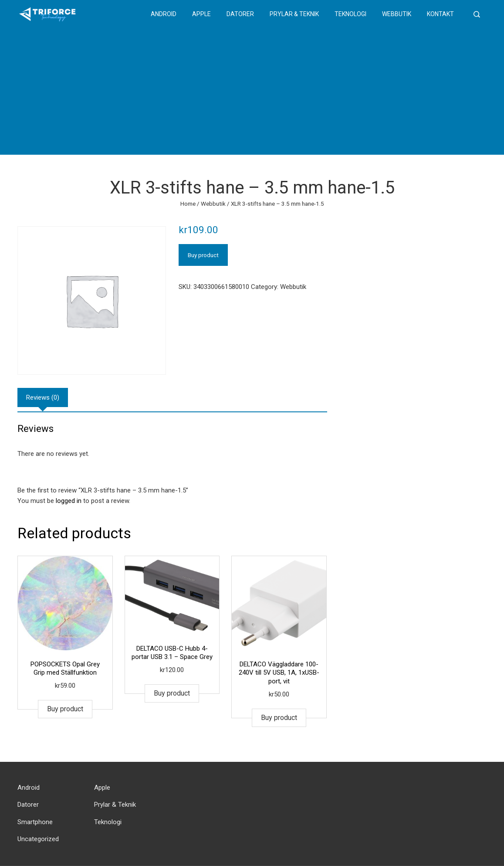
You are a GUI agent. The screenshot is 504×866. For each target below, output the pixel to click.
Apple (201, 14)
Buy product (203, 255)
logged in (69, 501)
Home (188, 204)
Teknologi (350, 14)
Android (164, 14)
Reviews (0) (43, 397)
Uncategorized (38, 839)
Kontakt (440, 14)
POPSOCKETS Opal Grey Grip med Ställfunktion (65, 669)
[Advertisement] (252, 94)
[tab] (43, 397)
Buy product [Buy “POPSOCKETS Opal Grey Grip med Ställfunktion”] (65, 709)
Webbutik (397, 14)
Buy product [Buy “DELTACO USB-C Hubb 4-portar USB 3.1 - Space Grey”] (172, 693)
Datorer (240, 14)
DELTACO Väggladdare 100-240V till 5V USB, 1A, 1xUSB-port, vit (279, 673)
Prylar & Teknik (294, 14)
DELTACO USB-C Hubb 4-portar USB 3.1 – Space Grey (172, 653)
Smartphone (35, 822)
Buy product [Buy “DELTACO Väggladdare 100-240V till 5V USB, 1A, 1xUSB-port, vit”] (279, 718)
